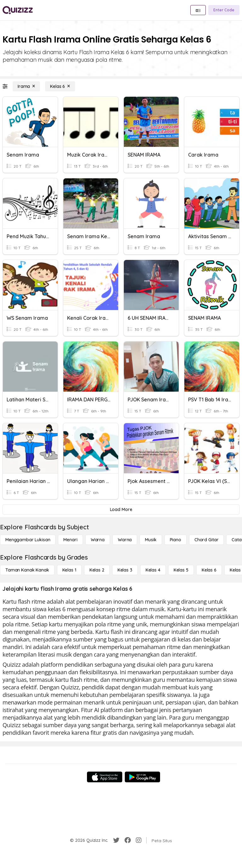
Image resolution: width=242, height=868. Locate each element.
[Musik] (151, 540)
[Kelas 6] (60, 86)
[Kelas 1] (69, 570)
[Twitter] (116, 840)
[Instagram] (139, 840)
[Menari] (70, 540)
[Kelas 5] (181, 570)
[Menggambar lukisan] (28, 540)
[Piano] (176, 540)
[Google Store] (142, 777)
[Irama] (26, 86)
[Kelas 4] (153, 570)
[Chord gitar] (206, 540)
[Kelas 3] (125, 570)
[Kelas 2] (97, 570)
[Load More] (121, 509)
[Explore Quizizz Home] (18, 10)
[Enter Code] (224, 10)
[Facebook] (128, 840)
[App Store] (105, 777)
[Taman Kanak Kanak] (27, 570)
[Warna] (98, 540)
